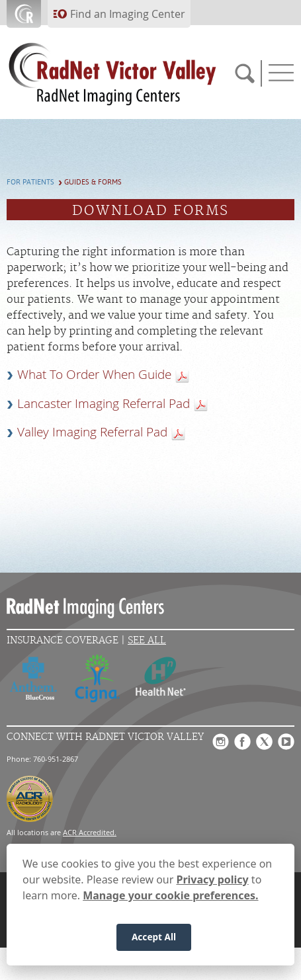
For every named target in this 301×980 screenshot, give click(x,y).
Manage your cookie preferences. (170, 897)
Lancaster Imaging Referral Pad (104, 403)
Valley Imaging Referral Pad (92, 432)
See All (147, 640)
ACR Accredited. (90, 832)
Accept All (154, 939)
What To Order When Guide (94, 374)
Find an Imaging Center (128, 14)
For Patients (30, 182)
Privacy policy (213, 881)
